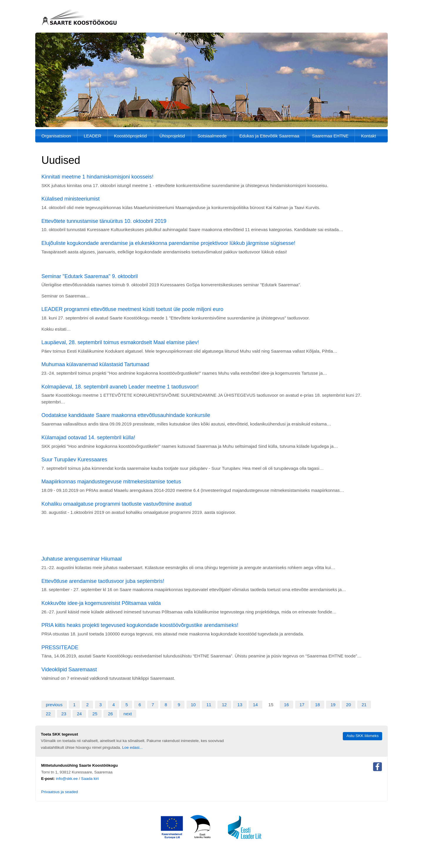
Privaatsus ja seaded (59, 792)
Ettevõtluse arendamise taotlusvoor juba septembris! (103, 581)
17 (302, 705)
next (127, 714)
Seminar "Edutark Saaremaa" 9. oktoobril (90, 276)
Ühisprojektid (172, 136)
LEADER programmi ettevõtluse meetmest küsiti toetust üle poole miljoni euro (132, 309)
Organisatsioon (56, 136)
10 (193, 705)
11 (209, 705)
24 (79, 714)
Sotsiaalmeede (212, 136)
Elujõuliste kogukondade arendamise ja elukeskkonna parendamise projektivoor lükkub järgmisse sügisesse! (168, 243)
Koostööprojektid (130, 136)
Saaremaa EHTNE (330, 136)
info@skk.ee (67, 779)
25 (95, 714)
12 (224, 705)
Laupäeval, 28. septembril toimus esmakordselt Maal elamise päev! (120, 342)
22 (48, 714)
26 (110, 714)
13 (240, 705)
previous (54, 705)
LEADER (93, 136)
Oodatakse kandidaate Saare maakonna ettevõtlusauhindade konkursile (126, 415)
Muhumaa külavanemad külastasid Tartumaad (95, 364)
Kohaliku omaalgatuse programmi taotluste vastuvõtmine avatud (116, 504)
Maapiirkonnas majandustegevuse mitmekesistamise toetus (111, 482)
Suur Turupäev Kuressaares (74, 460)
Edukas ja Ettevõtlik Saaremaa (269, 136)
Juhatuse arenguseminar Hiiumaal (82, 559)
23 (64, 714)
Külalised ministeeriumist (70, 199)
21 (364, 705)
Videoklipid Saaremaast (69, 669)
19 (333, 705)
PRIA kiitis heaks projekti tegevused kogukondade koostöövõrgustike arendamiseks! (140, 625)
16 (287, 705)
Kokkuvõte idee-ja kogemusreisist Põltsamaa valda (101, 603)
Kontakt (369, 136)
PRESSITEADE (60, 647)
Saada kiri (90, 779)
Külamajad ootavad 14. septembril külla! (88, 438)
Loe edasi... (132, 747)
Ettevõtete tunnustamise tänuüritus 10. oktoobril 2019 (104, 221)
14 (255, 705)
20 (349, 705)
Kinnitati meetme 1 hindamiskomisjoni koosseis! (97, 177)
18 (317, 705)
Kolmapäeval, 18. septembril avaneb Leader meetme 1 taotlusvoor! (120, 387)
